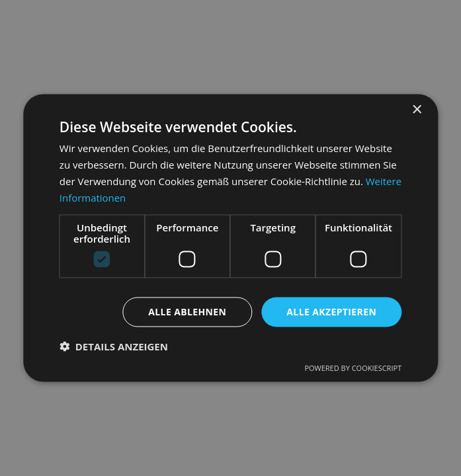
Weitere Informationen (112, 197)
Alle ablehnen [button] (187, 312)
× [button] (416, 109)
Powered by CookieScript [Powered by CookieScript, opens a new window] (353, 368)
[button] (114, 346)
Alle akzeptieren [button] (331, 312)
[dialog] (230, 238)
